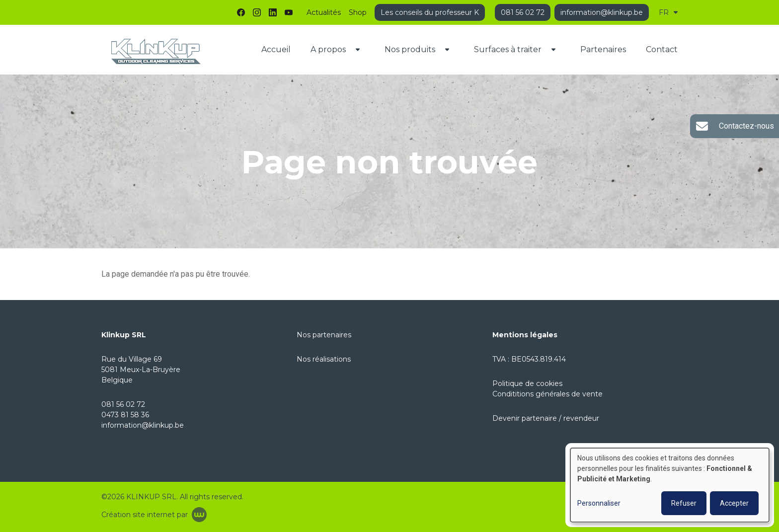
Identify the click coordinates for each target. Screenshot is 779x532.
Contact (662, 49)
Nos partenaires (324, 335)
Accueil (276, 49)
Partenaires (603, 49)
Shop (358, 12)
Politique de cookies (527, 383)
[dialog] (670, 485)
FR (668, 12)
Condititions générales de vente (547, 394)
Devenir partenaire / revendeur (546, 418)
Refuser (684, 503)
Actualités (324, 12)
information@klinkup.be (143, 425)
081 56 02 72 (123, 404)
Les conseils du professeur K (430, 12)
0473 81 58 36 (125, 415)
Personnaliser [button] (599, 503)
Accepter (734, 503)
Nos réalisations (324, 359)
